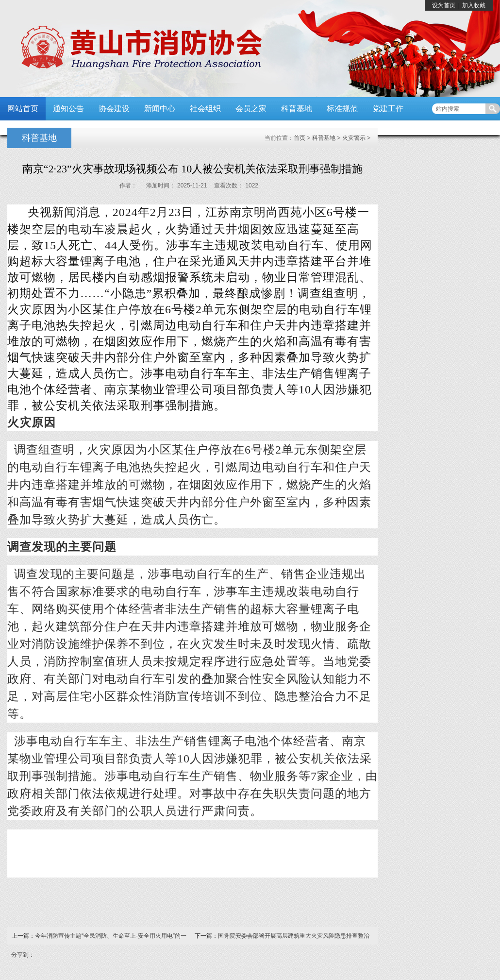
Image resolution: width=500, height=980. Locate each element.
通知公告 (68, 109)
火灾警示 (354, 138)
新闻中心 (160, 109)
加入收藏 (474, 5)
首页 (300, 138)
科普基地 (297, 109)
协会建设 (114, 109)
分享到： (23, 955)
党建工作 (388, 109)
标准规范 (342, 109)
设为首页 (444, 5)
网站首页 (23, 109)
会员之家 (251, 109)
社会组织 (205, 109)
